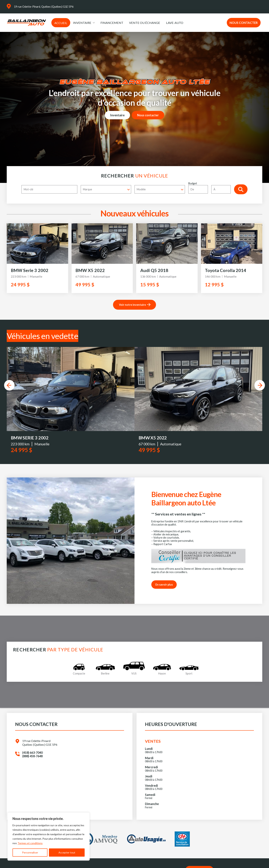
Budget (211, 188)
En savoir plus (164, 587)
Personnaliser (30, 852)
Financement (112, 23)
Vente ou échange (145, 23)
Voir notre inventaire (132, 305)
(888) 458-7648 (32, 759)
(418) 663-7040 (32, 755)
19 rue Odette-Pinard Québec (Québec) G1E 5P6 (40, 745)
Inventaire (82, 23)
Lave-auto (175, 23)
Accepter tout (67, 852)
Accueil (61, 23)
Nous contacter (244, 23)
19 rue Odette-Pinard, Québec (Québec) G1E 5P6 (44, 7)
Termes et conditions (30, 843)
